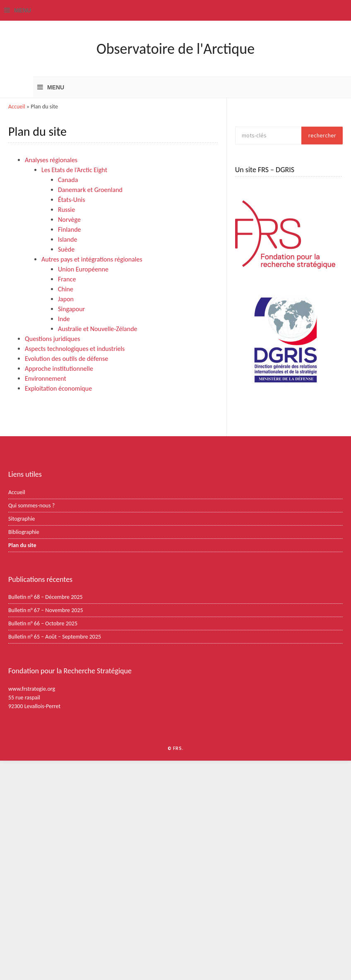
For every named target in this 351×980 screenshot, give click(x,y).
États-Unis (71, 200)
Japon (66, 299)
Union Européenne (83, 269)
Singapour (71, 309)
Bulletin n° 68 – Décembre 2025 (46, 597)
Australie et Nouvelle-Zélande (98, 329)
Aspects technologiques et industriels (75, 349)
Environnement (46, 378)
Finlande (70, 229)
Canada (68, 180)
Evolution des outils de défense (66, 359)
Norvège (69, 220)
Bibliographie (24, 532)
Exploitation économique (58, 388)
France (67, 279)
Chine (66, 289)
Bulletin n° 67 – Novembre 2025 (46, 610)
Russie (66, 210)
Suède (66, 249)
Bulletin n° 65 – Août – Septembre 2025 (55, 637)
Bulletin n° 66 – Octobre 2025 (43, 623)
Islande (67, 239)
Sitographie (22, 519)
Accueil (17, 107)
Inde (64, 319)
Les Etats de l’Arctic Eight (74, 170)
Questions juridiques (52, 339)
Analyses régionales (51, 160)
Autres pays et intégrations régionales (92, 259)
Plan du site (22, 545)
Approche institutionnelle (59, 369)
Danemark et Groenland (90, 190)
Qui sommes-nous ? (31, 506)
